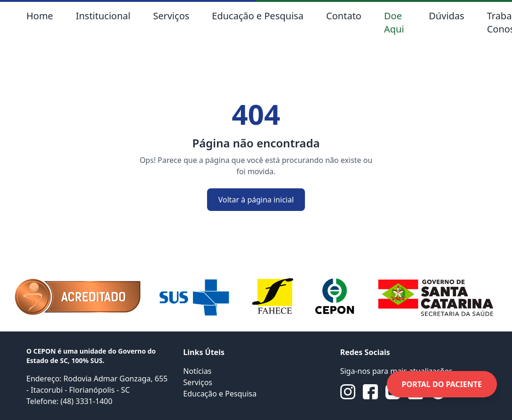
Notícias (197, 371)
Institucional (103, 16)
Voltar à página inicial (256, 200)
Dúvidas (446, 16)
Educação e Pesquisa (258, 16)
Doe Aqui (394, 22)
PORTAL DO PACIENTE (442, 384)
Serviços (171, 16)
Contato (344, 16)
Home (40, 16)
